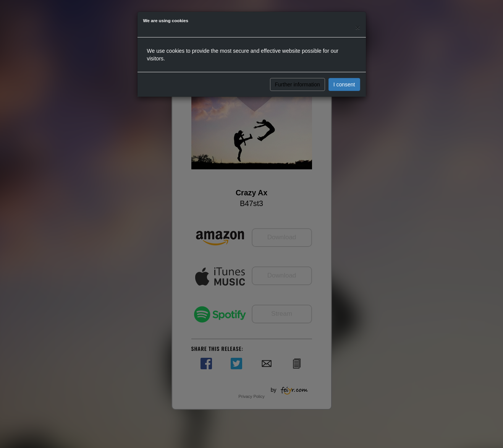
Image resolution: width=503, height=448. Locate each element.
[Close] (357, 27)
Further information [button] (298, 84)
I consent (344, 84)
